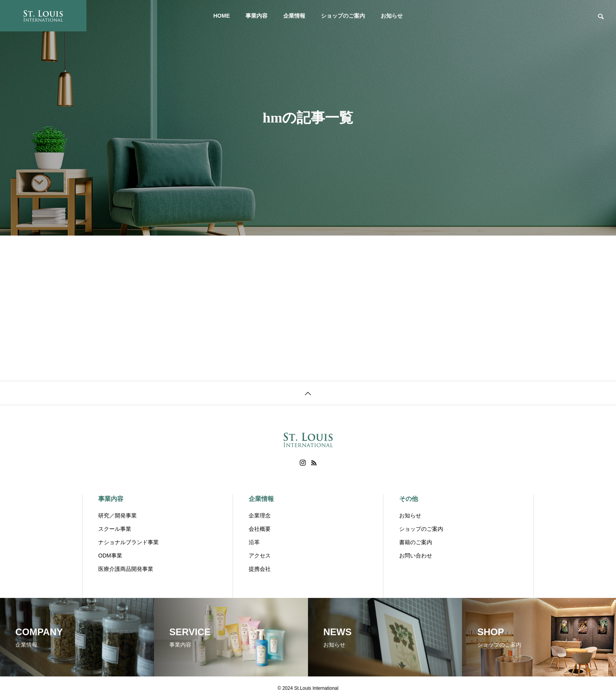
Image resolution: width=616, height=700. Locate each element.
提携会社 (260, 569)
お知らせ (392, 16)
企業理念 (260, 515)
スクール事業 (115, 529)
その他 (409, 499)
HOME (222, 16)
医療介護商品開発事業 (126, 569)
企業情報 (294, 16)
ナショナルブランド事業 (128, 542)
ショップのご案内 (343, 16)
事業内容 (257, 16)
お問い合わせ (416, 556)
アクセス (260, 556)
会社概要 (260, 529)
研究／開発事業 (117, 515)
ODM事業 (110, 556)
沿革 (254, 542)
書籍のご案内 (416, 542)
